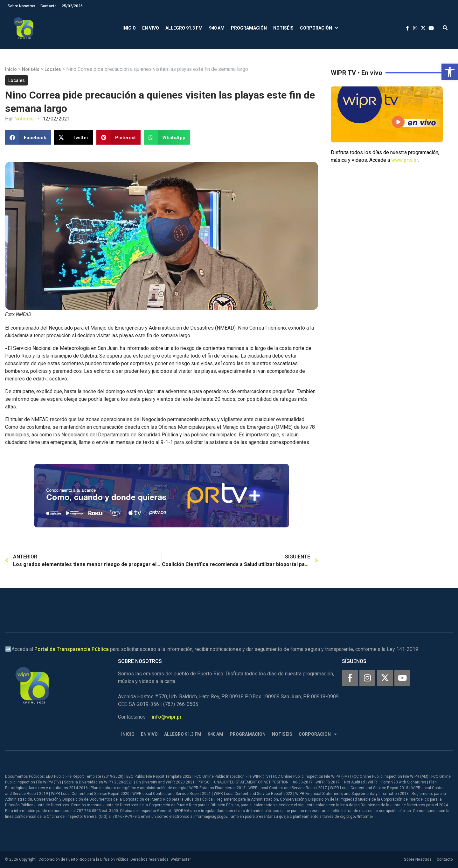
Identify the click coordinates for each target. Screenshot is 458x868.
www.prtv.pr (405, 160)
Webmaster (181, 859)
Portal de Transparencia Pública (72, 649)
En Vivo (151, 28)
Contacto (49, 6)
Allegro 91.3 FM (184, 28)
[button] (450, 72)
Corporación (319, 28)
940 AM (217, 28)
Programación (249, 28)
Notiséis (283, 28)
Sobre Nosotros (21, 6)
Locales (53, 69)
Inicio (129, 28)
